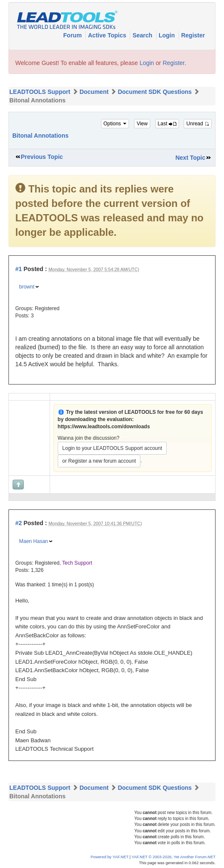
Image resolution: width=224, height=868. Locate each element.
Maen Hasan (34, 541)
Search (143, 35)
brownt (27, 287)
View (142, 124)
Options (115, 124)
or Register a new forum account (99, 461)
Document (94, 92)
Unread (198, 124)
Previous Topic (42, 157)
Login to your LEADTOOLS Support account (112, 448)
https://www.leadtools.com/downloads (104, 427)
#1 (19, 269)
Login (168, 35)
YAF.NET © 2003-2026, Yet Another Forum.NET (174, 857)
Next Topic (190, 158)
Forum (73, 35)
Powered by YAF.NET (110, 857)
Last (167, 124)
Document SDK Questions (155, 92)
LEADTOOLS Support (40, 92)
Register (193, 35)
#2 (19, 523)
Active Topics (108, 35)
